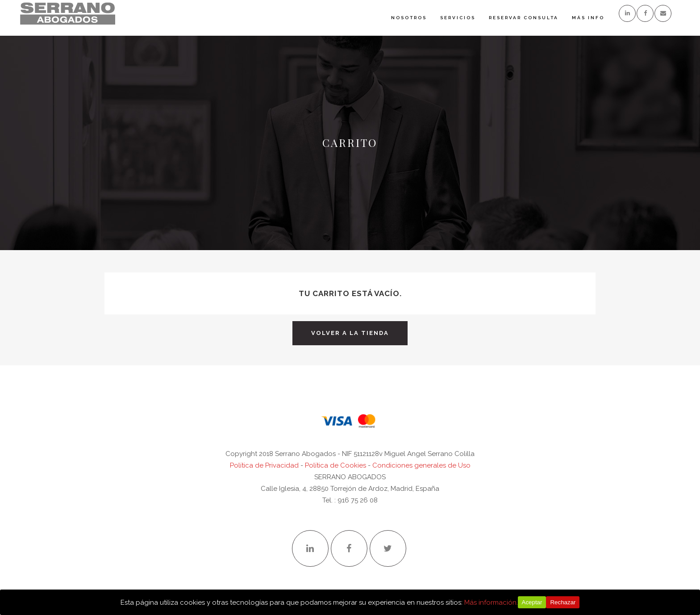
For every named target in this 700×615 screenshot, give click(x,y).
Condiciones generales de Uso (421, 465)
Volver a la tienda (350, 333)
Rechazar (563, 602)
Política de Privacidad (264, 465)
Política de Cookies (335, 465)
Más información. (491, 602)
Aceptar (532, 602)
